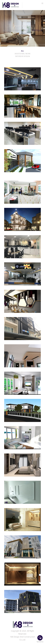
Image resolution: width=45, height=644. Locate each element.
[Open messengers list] (40, 638)
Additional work (22, 54)
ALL (23, 51)
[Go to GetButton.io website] (40, 642)
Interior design (22, 56)
